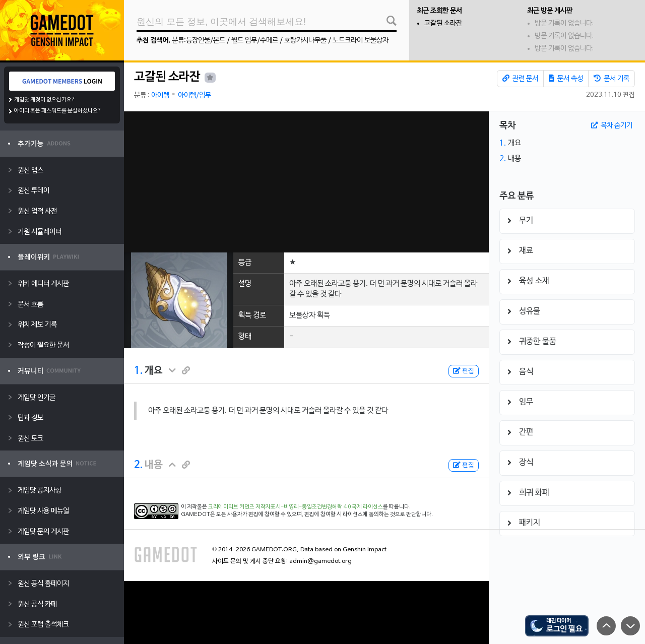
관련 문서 (520, 79)
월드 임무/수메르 (255, 41)
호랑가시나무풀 (305, 41)
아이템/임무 (195, 95)
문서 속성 (566, 79)
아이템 (160, 95)
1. (138, 371)
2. (138, 465)
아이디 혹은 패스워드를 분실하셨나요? (58, 111)
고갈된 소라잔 (443, 23)
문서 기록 (611, 79)
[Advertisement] (306, 182)
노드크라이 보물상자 (361, 41)
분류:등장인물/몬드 (199, 41)
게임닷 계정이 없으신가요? (45, 100)
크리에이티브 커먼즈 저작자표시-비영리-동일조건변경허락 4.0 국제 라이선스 (296, 507)
